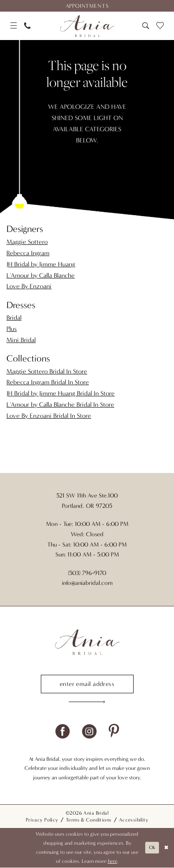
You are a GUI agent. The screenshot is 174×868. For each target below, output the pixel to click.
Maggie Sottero (27, 242)
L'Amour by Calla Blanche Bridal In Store (60, 405)
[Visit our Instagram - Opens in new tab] (89, 732)
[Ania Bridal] (87, 26)
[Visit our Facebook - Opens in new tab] (63, 732)
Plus (12, 329)
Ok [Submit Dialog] (152, 848)
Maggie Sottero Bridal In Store (47, 371)
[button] (13, 26)
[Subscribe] (87, 703)
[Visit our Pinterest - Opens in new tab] (114, 732)
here (113, 862)
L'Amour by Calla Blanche (41, 275)
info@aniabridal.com (87, 583)
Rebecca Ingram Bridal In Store (48, 382)
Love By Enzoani (29, 286)
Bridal (14, 318)
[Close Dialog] (166, 848)
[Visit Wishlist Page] (160, 26)
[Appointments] (87, 6)
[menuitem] (87, 6)
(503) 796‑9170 (87, 573)
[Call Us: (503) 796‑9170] (27, 26)
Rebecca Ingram (28, 253)
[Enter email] (87, 684)
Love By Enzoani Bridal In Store (49, 416)
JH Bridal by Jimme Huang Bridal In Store (61, 393)
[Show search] (145, 26)
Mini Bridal (21, 340)
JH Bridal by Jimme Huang (41, 264)
